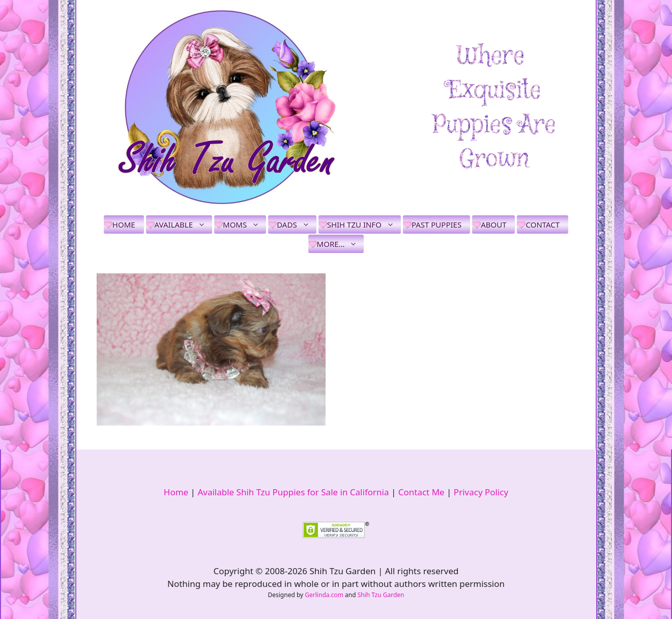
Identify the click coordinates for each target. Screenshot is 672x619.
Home (124, 224)
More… (341, 244)
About (493, 224)
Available (183, 224)
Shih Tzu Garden (381, 595)
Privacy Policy (481, 492)
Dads (296, 224)
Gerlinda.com (324, 595)
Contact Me (421, 492)
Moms (244, 224)
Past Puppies (436, 224)
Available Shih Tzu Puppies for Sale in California (293, 492)
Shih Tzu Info (364, 224)
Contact (543, 224)
